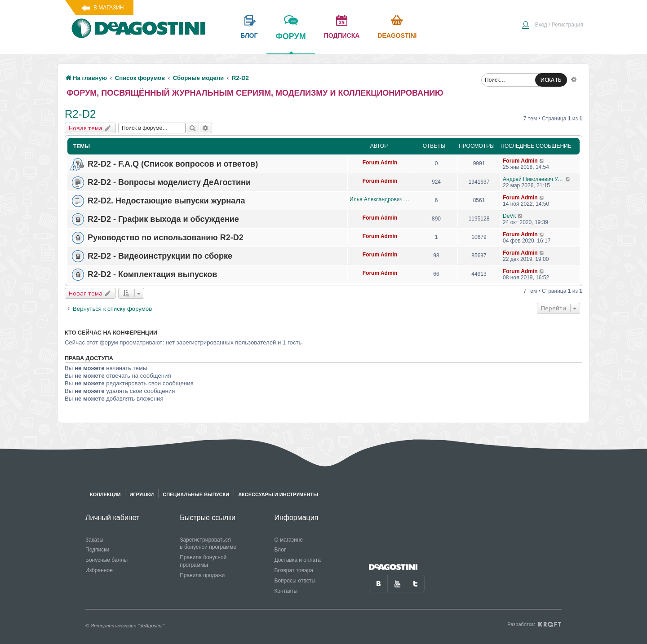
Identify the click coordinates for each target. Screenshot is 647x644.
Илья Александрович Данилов (380, 199)
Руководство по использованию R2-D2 (166, 238)
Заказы (94, 540)
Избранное (99, 570)
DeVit (509, 216)
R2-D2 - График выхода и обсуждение (163, 219)
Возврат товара (294, 570)
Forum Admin (380, 163)
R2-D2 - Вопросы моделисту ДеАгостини (169, 182)
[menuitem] (552, 26)
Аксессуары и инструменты (278, 494)
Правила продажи (202, 575)
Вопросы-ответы (295, 581)
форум (290, 43)
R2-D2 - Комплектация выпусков (152, 274)
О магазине (288, 540)
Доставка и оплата (297, 560)
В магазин (109, 8)
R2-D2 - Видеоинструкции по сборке (160, 256)
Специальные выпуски (196, 494)
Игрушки (142, 494)
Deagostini (397, 35)
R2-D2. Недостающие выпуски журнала (166, 201)
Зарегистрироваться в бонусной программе (208, 544)
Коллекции (105, 494)
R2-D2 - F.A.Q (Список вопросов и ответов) (173, 164)
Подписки (97, 550)
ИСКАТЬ (551, 80)
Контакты (286, 591)
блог (249, 35)
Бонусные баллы (106, 560)
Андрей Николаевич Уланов (534, 179)
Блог (280, 550)
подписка (342, 35)
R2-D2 (80, 114)
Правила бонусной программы (203, 561)
